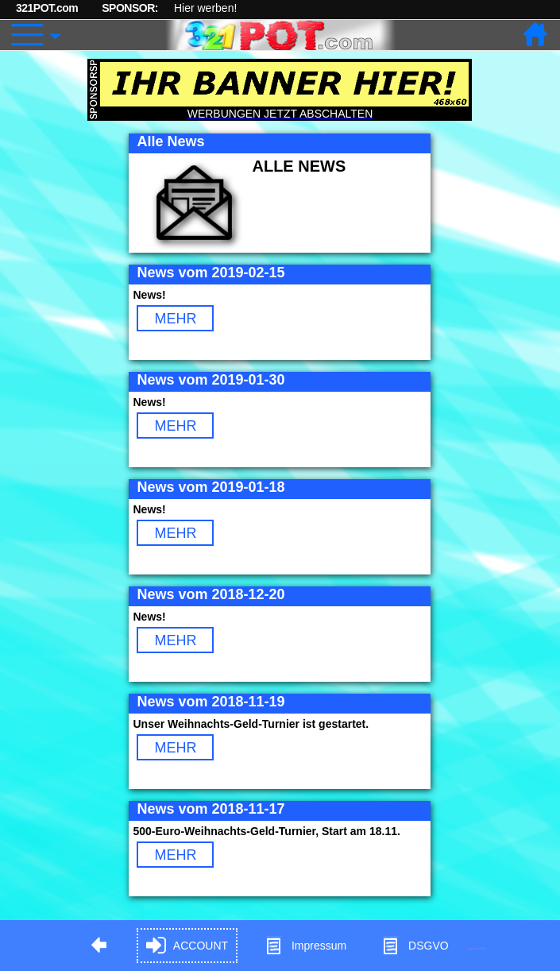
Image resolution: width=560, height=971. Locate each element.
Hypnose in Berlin (477, 948)
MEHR (175, 319)
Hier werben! (205, 8)
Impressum (305, 946)
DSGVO (415, 946)
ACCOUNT (187, 946)
